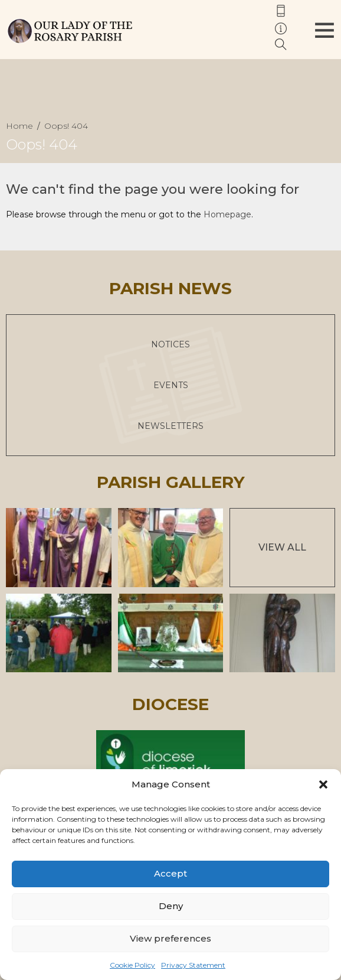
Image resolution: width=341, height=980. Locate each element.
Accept (170, 873)
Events (171, 385)
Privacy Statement (193, 965)
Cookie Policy (132, 965)
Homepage (227, 214)
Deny (171, 906)
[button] (323, 784)
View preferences (170, 938)
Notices (170, 344)
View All (282, 547)
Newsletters (170, 426)
